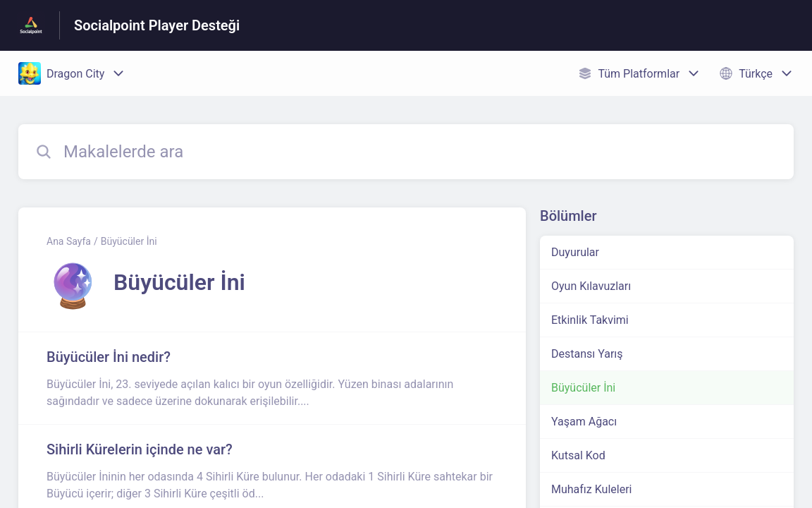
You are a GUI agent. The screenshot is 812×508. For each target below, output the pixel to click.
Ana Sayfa (69, 241)
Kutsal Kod (578, 455)
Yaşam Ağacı (584, 422)
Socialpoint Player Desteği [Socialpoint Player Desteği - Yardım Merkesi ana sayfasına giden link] (157, 25)
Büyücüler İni (129, 241)
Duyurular (575, 252)
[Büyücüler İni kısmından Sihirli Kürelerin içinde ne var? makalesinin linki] (272, 471)
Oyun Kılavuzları (591, 286)
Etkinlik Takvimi (590, 320)
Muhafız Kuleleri (591, 489)
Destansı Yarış (587, 354)
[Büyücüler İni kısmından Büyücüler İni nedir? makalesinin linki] (272, 378)
